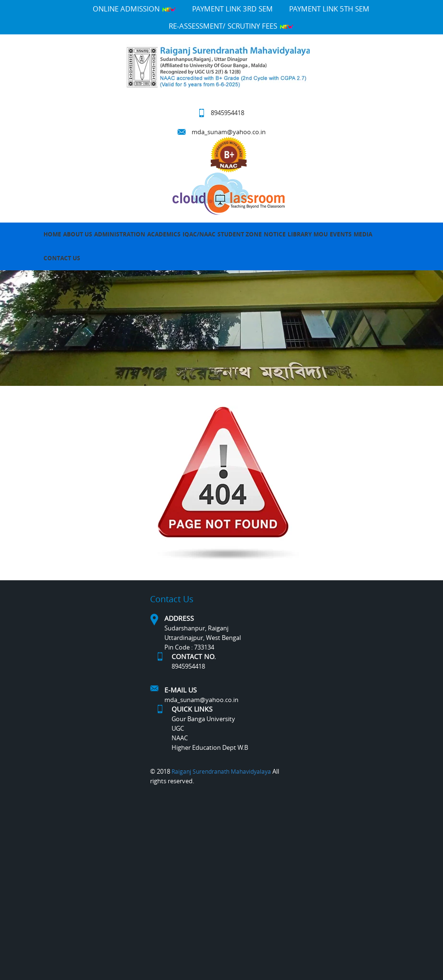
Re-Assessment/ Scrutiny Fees (231, 26)
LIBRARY (300, 234)
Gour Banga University (203, 719)
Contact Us (62, 258)
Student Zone (240, 234)
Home (52, 234)
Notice (275, 234)
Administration (120, 234)
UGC (178, 728)
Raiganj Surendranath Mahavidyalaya (221, 771)
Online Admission (134, 9)
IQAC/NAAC (199, 234)
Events (341, 234)
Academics (164, 234)
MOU (321, 234)
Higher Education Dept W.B (210, 747)
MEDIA (363, 234)
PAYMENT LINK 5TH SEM (329, 9)
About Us (78, 234)
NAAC (180, 738)
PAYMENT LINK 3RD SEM (232, 9)
